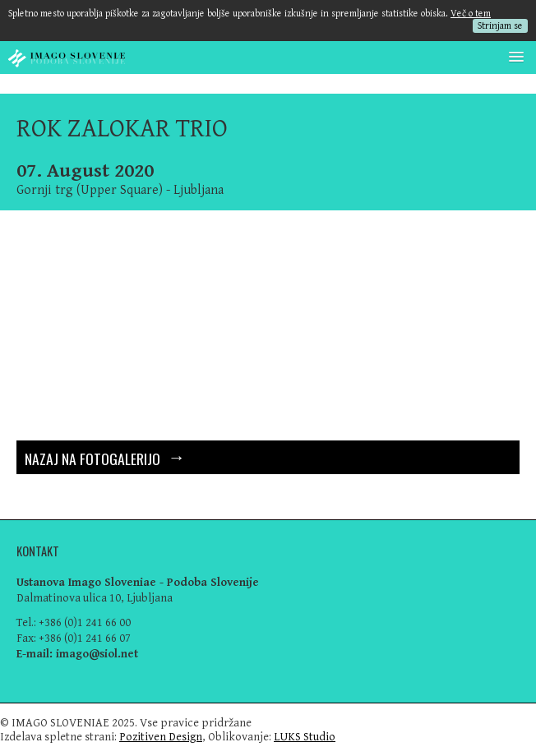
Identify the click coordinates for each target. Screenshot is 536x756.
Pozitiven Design (161, 737)
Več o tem (471, 14)
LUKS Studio (305, 737)
